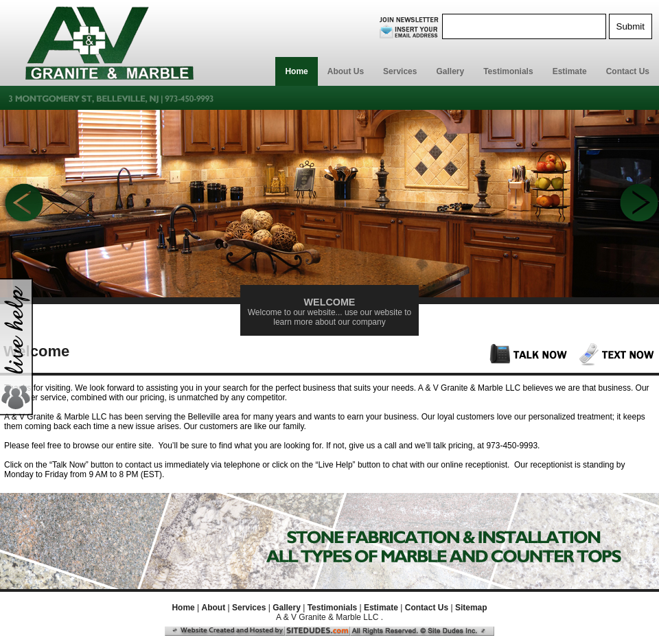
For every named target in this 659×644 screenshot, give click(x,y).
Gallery (450, 71)
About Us (346, 71)
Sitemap (471, 608)
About (214, 608)
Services (400, 71)
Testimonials (508, 71)
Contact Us (628, 71)
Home (296, 71)
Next (637, 205)
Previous (22, 205)
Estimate (570, 71)
